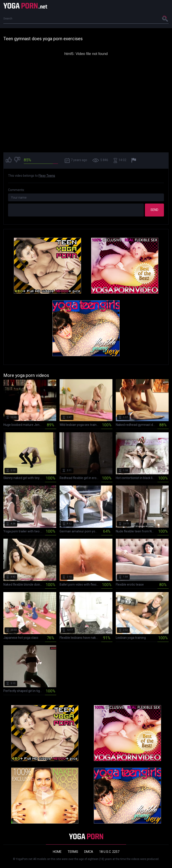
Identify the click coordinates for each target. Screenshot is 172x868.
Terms (73, 852)
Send (154, 210)
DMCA (89, 852)
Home (57, 852)
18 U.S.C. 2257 (109, 852)
